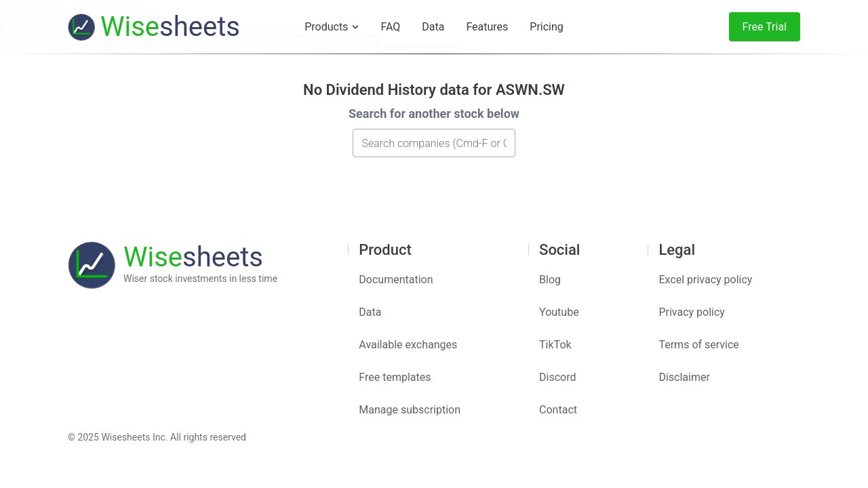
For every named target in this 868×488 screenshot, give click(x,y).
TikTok (555, 345)
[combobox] (434, 143)
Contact (558, 410)
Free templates (395, 377)
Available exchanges (408, 345)
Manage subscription (410, 410)
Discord (557, 377)
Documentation (396, 280)
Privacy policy (692, 312)
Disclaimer (684, 377)
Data (370, 312)
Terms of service (698, 345)
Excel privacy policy (705, 280)
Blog (550, 280)
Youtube (559, 312)
